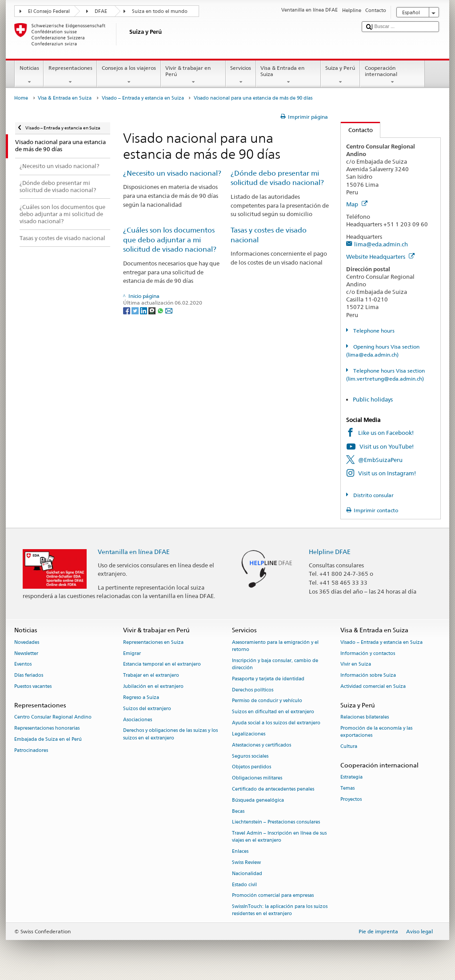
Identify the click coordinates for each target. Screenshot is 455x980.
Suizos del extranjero (147, 709)
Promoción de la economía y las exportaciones (376, 732)
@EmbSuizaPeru (380, 460)
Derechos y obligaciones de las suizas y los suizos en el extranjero (170, 734)
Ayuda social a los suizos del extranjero (276, 723)
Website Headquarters (380, 257)
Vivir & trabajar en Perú (193, 75)
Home (21, 98)
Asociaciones (138, 720)
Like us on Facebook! (386, 433)
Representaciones (70, 75)
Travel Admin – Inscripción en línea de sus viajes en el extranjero (279, 837)
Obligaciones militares (257, 778)
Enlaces (240, 852)
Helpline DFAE (330, 552)
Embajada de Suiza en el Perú (48, 739)
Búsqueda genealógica (258, 800)
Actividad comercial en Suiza (373, 686)
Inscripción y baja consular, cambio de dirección (275, 664)
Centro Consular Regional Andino (53, 717)
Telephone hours (373, 331)
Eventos (23, 665)
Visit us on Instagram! (387, 473)
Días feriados (29, 676)
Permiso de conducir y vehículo (267, 701)
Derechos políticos (253, 690)
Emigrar (132, 653)
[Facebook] (127, 310)
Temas (347, 788)
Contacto (357, 130)
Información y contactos (368, 653)
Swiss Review (246, 862)
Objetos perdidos (251, 767)
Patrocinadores (31, 750)
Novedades (27, 642)
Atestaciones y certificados (261, 745)
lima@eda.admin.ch (381, 244)
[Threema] (153, 310)
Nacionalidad (247, 874)
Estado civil (244, 885)
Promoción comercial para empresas (273, 896)
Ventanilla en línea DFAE (134, 552)
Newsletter (26, 653)
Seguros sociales (250, 756)
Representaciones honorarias (47, 728)
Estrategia (351, 777)
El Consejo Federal (49, 11)
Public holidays (373, 399)
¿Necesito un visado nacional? (172, 173)
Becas (238, 811)
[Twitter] (136, 310)
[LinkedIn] (144, 310)
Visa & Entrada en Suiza (288, 75)
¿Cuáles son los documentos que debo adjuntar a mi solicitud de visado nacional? (170, 240)
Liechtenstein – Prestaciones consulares (276, 822)
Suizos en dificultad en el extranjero (273, 712)
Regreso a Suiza (141, 697)
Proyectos (351, 799)
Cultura (349, 746)
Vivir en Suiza (356, 665)
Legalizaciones (249, 734)
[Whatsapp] (161, 310)
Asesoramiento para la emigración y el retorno (275, 646)
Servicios (241, 75)
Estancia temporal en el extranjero (162, 665)
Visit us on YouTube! (387, 446)
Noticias (29, 75)
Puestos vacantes (33, 686)
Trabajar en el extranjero (151, 676)
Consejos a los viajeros (129, 75)
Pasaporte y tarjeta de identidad (268, 679)
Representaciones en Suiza (153, 642)
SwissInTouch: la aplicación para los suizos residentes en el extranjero (280, 910)
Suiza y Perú (340, 75)
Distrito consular (373, 495)
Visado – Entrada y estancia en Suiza (143, 98)
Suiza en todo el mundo (160, 11)
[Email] (169, 310)
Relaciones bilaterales (365, 717)
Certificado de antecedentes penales (273, 789)
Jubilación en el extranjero (153, 686)
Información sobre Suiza (368, 676)
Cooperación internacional (392, 75)
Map (357, 204)
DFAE (101, 11)
